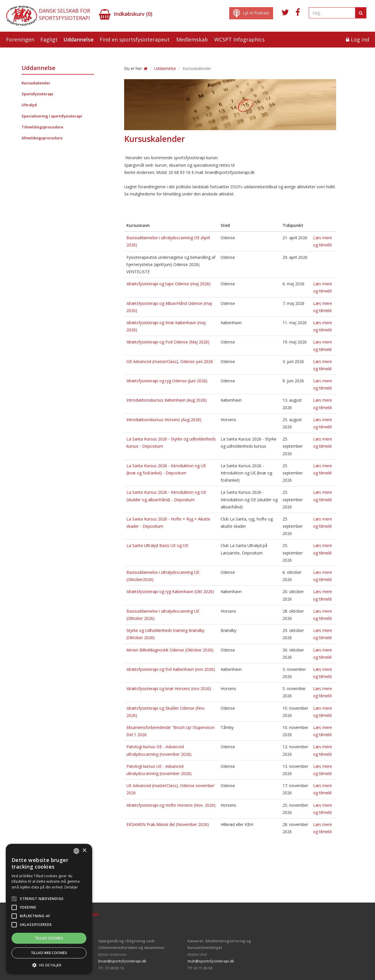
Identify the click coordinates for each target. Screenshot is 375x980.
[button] (49, 965)
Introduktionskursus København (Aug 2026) (167, 400)
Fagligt (49, 39)
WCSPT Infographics (239, 39)
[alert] (49, 909)
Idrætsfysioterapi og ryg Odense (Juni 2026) (167, 381)
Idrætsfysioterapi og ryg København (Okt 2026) (170, 591)
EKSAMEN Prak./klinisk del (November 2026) (168, 824)
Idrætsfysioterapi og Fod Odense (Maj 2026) (168, 342)
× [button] (84, 851)
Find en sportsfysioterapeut (135, 39)
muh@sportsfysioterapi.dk (211, 961)
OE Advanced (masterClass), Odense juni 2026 (170, 361)
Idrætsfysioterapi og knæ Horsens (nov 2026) (169, 689)
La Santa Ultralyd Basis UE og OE (157, 545)
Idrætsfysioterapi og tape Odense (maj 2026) (168, 284)
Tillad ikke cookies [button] (49, 953)
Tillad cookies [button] (49, 938)
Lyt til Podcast (251, 13)
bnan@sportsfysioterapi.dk (122, 961)
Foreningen (20, 39)
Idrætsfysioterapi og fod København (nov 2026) (171, 669)
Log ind (358, 39)
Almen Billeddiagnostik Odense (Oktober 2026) (170, 650)
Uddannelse (78, 39)
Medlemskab (192, 39)
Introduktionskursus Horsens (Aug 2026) (164, 420)
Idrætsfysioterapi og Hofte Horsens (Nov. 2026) (171, 805)
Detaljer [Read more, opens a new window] (71, 887)
